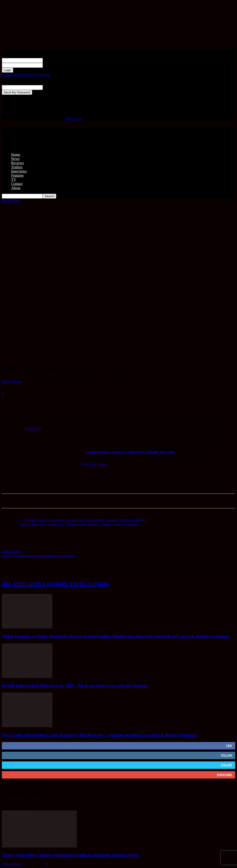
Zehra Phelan (12, 382)
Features (17, 175)
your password (54, 65)
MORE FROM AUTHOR (81, 584)
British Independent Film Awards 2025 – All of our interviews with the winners (75, 686)
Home (16, 155)
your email (51, 87)
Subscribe (224, 775)
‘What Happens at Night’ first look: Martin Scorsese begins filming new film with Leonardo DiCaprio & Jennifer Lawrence (116, 636)
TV (14, 179)
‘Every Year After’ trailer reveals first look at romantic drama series (70, 855)
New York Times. (94, 464)
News (15, 159)
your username (54, 60)
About (16, 188)
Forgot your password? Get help (26, 75)
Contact (17, 184)
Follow (226, 755)
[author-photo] (13, 547)
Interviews (19, 171)
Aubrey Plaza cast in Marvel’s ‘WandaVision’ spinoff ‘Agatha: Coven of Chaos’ (79, 524)
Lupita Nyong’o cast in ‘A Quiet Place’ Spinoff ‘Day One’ (130, 452)
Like (229, 745)
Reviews (17, 163)
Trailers (17, 167)
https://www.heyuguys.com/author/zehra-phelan (37, 556)
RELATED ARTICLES (27, 584)
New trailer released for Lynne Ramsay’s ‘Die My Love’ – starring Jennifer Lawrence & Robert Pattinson (99, 735)
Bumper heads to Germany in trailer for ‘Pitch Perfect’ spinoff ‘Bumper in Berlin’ (86, 520)
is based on (33, 428)
